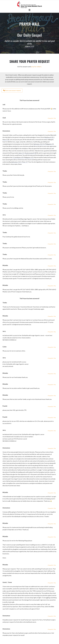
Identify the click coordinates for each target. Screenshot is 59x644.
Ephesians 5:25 (16, 162)
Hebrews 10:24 (29, 46)
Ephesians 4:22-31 (39, 144)
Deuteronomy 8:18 (30, 153)
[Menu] (29, 10)
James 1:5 (21, 153)
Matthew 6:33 (49, 137)
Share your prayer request (12, 90)
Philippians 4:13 (29, 157)
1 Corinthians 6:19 (18, 157)
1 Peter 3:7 (25, 162)
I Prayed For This (52, 118)
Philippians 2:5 (49, 144)
